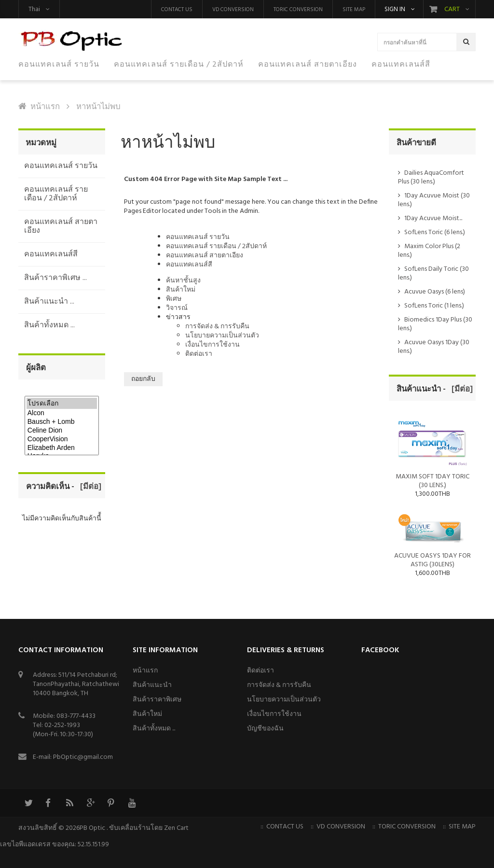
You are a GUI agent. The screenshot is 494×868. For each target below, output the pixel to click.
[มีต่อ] (89, 487)
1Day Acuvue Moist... (433, 218)
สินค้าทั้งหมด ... (154, 729)
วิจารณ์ (177, 308)
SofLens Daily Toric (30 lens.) (433, 273)
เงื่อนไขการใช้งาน (213, 345)
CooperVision (62, 439)
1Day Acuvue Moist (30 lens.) (434, 200)
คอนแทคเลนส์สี (189, 265)
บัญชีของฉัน (265, 729)
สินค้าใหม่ (181, 290)
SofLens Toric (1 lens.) (434, 306)
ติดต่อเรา (199, 354)
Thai (34, 9)
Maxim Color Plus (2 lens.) (429, 251)
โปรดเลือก (62, 403)
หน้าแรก (45, 107)
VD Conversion (233, 10)
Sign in (395, 10)
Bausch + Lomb (62, 422)
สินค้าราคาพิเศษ (157, 700)
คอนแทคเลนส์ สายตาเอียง (205, 256)
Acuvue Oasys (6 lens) (435, 292)
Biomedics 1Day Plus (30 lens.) (435, 324)
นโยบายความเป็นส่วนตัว (222, 336)
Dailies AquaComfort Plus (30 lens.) (431, 177)
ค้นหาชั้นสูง (183, 281)
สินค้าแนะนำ (152, 685)
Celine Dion (62, 431)
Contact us (177, 10)
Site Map (354, 10)
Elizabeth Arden (62, 448)
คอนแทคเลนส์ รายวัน (198, 237)
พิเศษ (174, 299)
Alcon (62, 413)
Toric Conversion (298, 10)
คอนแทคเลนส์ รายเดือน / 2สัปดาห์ (216, 246)
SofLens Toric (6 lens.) (435, 232)
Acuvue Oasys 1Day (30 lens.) (434, 347)
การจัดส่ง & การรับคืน (217, 327)
